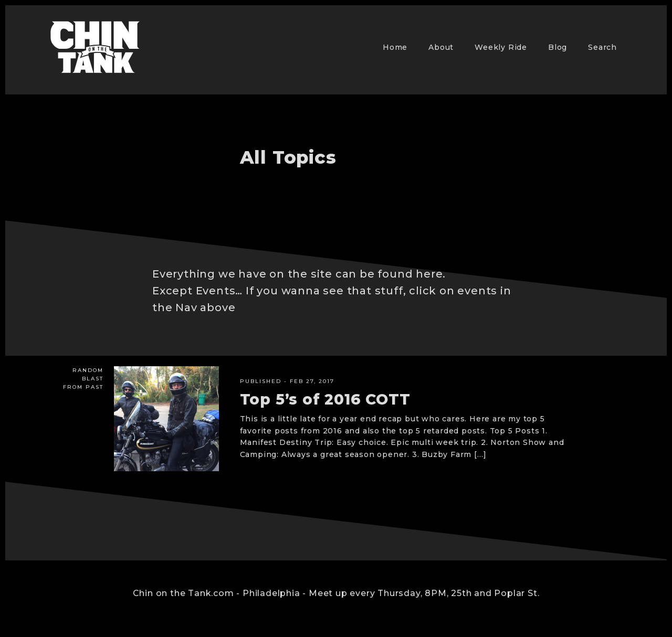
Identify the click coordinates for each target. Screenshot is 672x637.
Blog (558, 47)
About (441, 47)
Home (395, 47)
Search (602, 47)
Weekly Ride (501, 47)
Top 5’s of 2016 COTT (325, 399)
